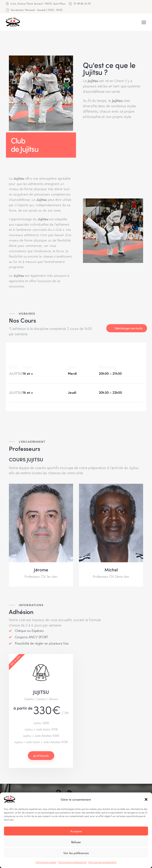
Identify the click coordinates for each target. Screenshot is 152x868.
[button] (146, 799)
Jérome (41, 570)
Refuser (76, 842)
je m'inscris (41, 755)
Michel (111, 570)
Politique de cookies (46, 862)
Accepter (76, 831)
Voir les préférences (76, 853)
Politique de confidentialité (72, 862)
